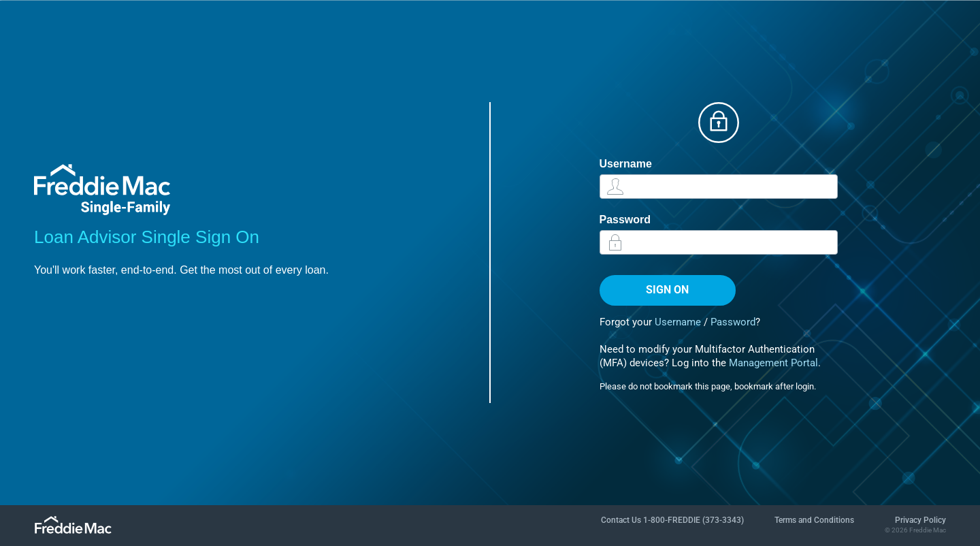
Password (625, 220)
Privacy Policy (920, 520)
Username (626, 164)
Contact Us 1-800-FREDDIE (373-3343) (672, 520)
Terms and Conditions (814, 520)
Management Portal (773, 363)
